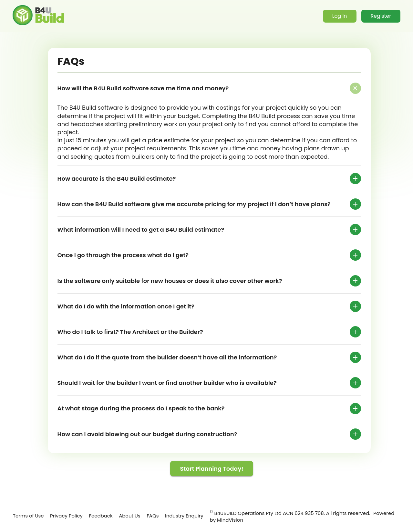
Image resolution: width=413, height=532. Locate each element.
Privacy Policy (59, 516)
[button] (209, 89)
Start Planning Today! (212, 469)
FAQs (153, 512)
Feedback (101, 512)
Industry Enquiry (175, 516)
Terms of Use (23, 516)
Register (380, 16)
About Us (126, 516)
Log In (338, 16)
